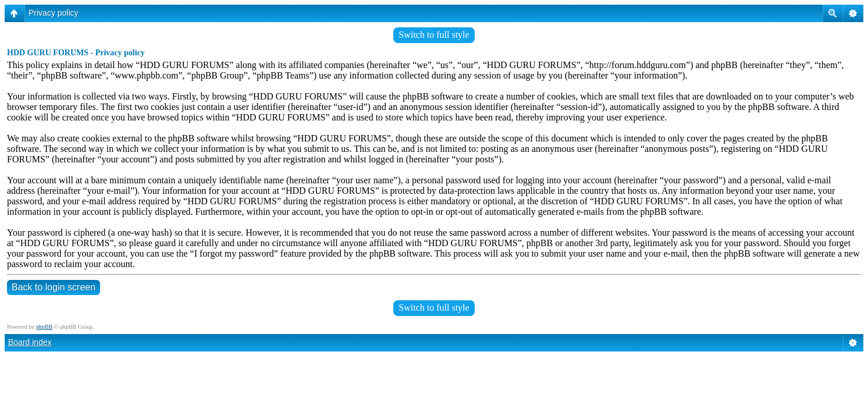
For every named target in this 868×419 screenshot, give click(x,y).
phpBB (44, 327)
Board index (30, 342)
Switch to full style (434, 35)
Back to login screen (54, 287)
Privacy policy (54, 13)
